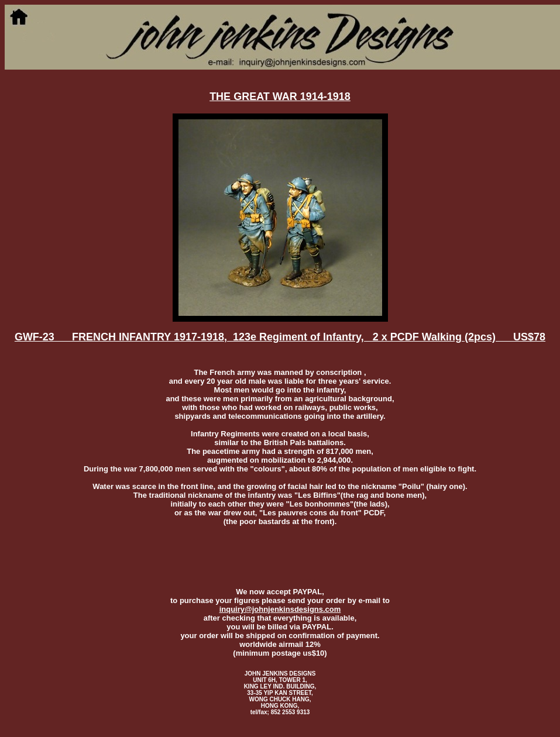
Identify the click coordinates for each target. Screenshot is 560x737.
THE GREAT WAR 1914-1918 (280, 97)
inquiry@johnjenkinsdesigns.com (280, 609)
